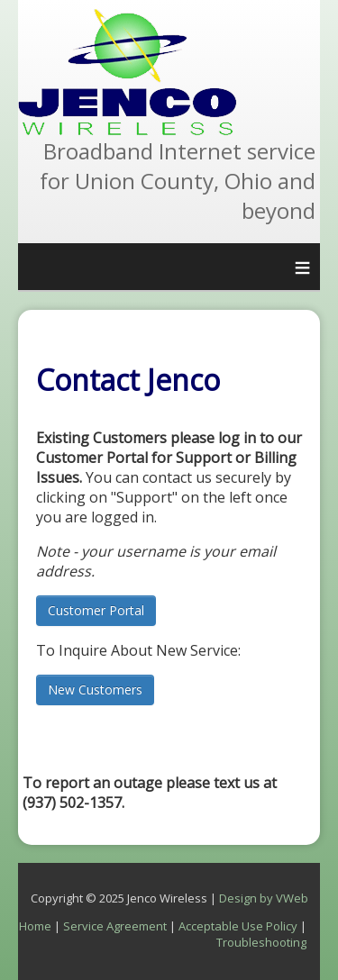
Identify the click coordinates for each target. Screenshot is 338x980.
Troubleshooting (261, 942)
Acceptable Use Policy (238, 926)
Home (35, 926)
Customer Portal (96, 610)
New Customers (95, 690)
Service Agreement (115, 926)
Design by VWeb (264, 898)
